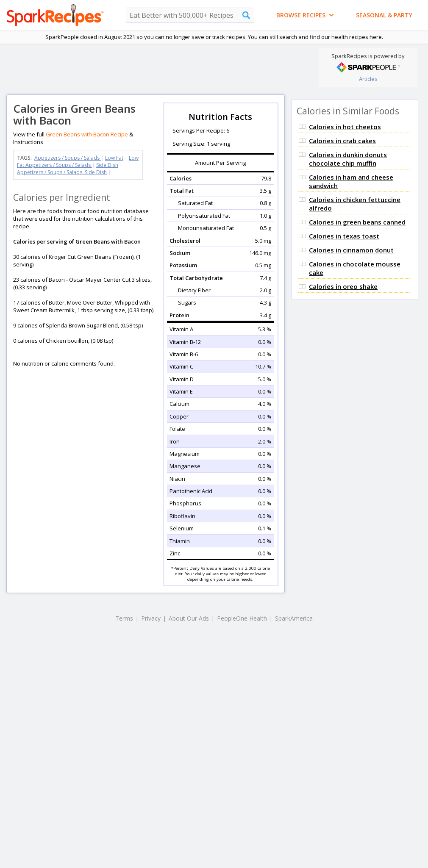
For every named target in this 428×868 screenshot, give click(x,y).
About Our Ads (189, 618)
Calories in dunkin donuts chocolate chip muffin (348, 159)
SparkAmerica (294, 618)
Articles (368, 79)
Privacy (151, 618)
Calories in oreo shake (343, 286)
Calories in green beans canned (357, 222)
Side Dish (107, 165)
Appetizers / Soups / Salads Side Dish (62, 172)
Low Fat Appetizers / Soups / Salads (78, 161)
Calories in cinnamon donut (351, 250)
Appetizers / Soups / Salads (68, 158)
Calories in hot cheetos (345, 127)
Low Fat (114, 158)
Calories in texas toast (344, 236)
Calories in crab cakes (342, 141)
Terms (124, 618)
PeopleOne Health (242, 618)
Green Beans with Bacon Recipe (87, 134)
